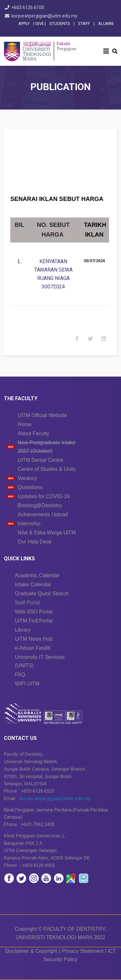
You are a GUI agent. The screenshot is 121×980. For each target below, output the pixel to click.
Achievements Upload (43, 514)
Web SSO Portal (34, 612)
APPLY (24, 23)
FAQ (20, 675)
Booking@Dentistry (40, 505)
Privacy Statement (83, 951)
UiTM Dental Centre (40, 460)
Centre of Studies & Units (47, 469)
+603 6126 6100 (28, 7)
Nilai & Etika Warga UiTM (47, 533)
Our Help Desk (35, 542)
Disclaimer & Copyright (31, 951)
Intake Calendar (33, 584)
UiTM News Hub (34, 639)
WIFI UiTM (27, 684)
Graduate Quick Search (42, 594)
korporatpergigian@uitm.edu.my (44, 16)
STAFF (84, 23)
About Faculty (34, 433)
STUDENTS (60, 23)
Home (25, 424)
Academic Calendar (37, 575)
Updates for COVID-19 (44, 496)
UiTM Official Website (42, 415)
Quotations (30, 487)
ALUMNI (106, 23)
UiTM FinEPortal (34, 621)
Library (23, 630)
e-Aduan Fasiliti (33, 648)
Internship (29, 524)
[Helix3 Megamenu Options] (106, 51)
